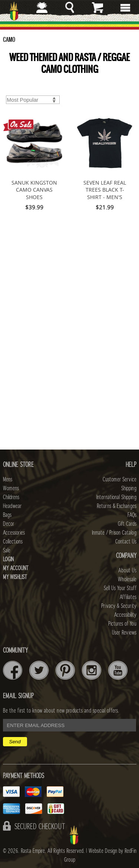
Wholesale (127, 579)
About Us (127, 571)
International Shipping (116, 497)
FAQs (132, 515)
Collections (13, 542)
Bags (7, 515)
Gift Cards (127, 524)
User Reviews (124, 633)
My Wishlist (15, 577)
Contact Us (126, 542)
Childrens (11, 497)
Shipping (129, 488)
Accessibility (125, 615)
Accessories (14, 533)
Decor (9, 524)
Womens (11, 488)
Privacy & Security (119, 606)
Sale (7, 551)
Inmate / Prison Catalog (114, 533)
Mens (8, 480)
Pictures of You (122, 624)
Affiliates (128, 597)
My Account (16, 568)
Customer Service (120, 480)
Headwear (12, 506)
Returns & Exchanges (117, 506)
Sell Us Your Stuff (120, 588)
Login (8, 559)
